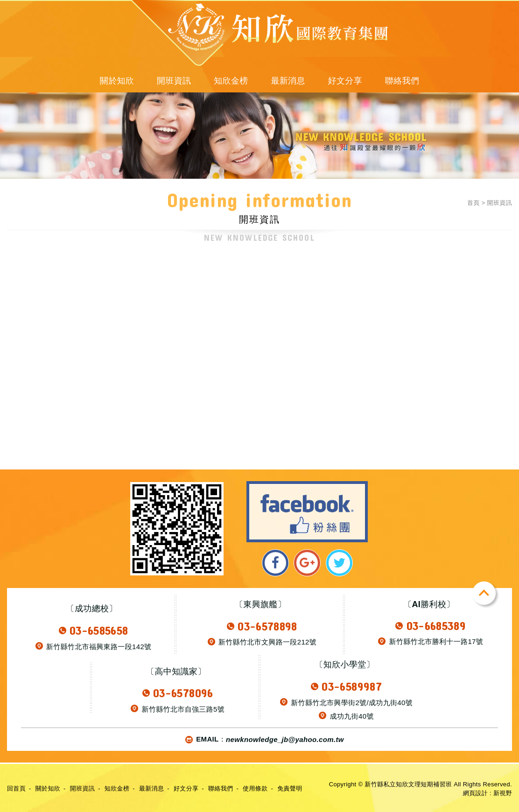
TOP (486, 595)
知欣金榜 (231, 81)
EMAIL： (263, 739)
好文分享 (345, 81)
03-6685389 (436, 626)
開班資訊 (174, 81)
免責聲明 (290, 788)
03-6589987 (352, 686)
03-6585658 (99, 630)
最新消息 (288, 81)
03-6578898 (267, 626)
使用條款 (255, 788)
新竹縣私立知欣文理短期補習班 (182, 35)
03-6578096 (183, 693)
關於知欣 (117, 81)
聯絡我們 (402, 81)
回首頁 (16, 788)
